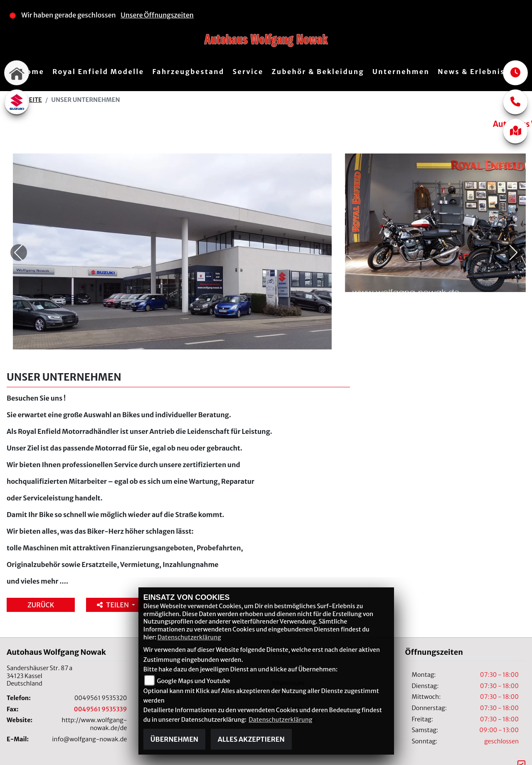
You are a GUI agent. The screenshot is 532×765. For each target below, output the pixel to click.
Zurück (41, 572)
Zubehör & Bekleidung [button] (318, 72)
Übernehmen (174, 739)
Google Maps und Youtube (193, 681)
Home (32, 72)
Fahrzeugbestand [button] (188, 72)
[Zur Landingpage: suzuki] (17, 102)
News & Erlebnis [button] (471, 72)
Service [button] (248, 72)
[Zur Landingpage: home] (17, 73)
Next (513, 236)
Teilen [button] (113, 572)
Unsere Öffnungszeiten (157, 15)
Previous (19, 236)
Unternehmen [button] (401, 72)
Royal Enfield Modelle (98, 72)
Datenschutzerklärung (189, 637)
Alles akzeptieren (251, 739)
